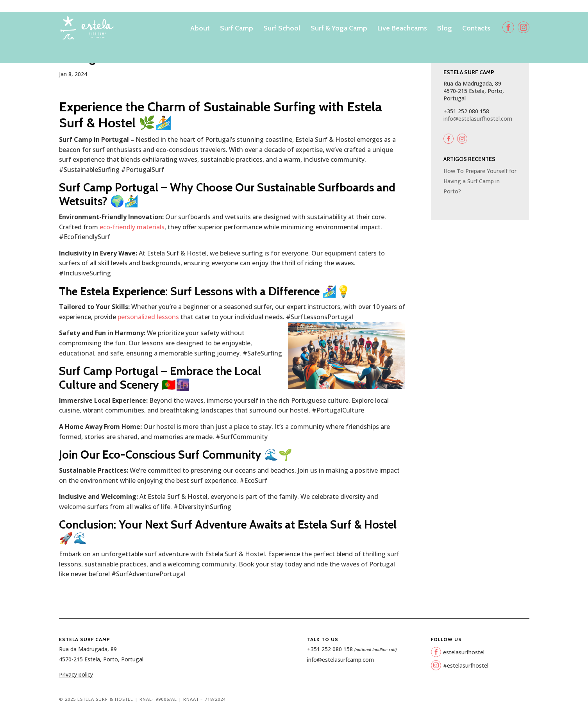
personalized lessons (148, 317)
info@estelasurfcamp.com (340, 660)
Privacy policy (76, 674)
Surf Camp (237, 29)
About (200, 29)
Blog (445, 29)
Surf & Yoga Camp (339, 29)
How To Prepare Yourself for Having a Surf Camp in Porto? (480, 181)
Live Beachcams (402, 29)
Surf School (282, 29)
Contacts (476, 29)
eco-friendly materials (131, 227)
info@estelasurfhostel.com (478, 119)
